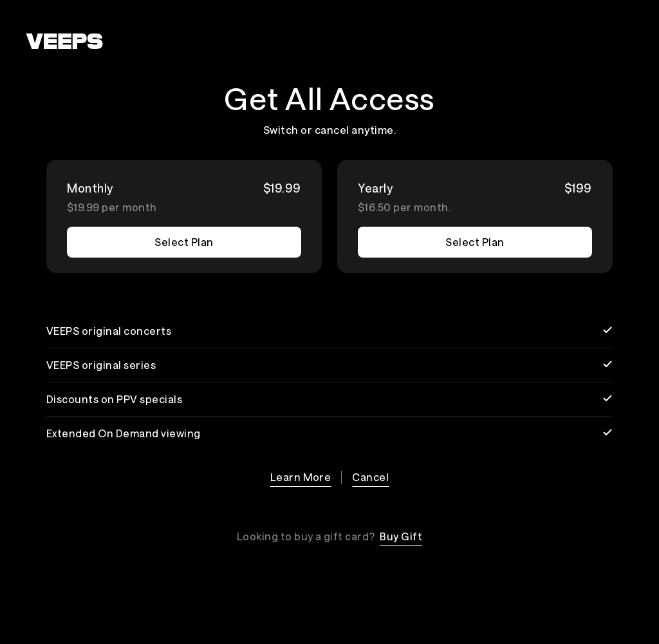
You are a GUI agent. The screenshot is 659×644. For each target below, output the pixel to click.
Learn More (301, 477)
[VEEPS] (64, 41)
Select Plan (184, 242)
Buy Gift (401, 536)
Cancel (370, 477)
